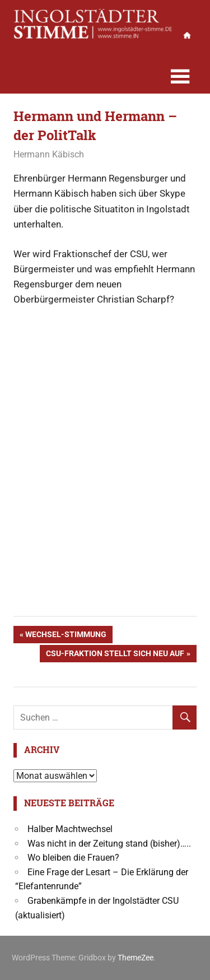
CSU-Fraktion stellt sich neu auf (115, 654)
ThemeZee (136, 958)
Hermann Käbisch (49, 154)
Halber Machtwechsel (70, 829)
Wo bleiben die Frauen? (73, 858)
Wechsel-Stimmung (66, 635)
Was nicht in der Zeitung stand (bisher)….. (109, 844)
